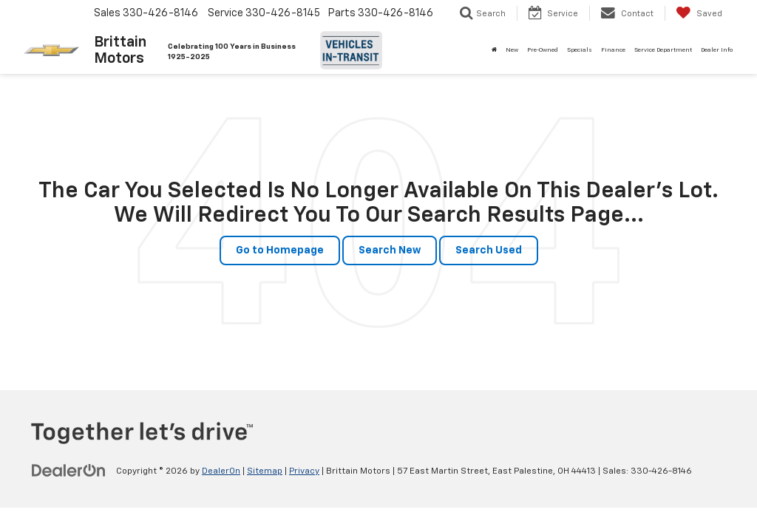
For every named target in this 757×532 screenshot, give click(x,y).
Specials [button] (580, 50)
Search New (390, 250)
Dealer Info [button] (717, 50)
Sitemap (265, 471)
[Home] (494, 50)
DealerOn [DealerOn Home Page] (221, 471)
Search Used (489, 250)
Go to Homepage (280, 250)
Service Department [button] (663, 50)
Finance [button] (613, 50)
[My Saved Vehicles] (699, 13)
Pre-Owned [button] (543, 50)
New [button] (512, 50)
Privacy (304, 471)
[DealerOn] (69, 471)
